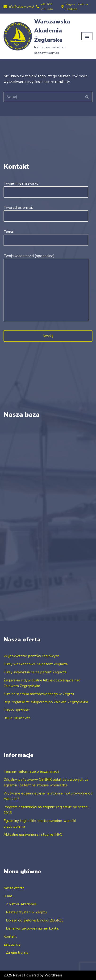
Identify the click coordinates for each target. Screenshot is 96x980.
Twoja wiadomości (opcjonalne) (46, 288)
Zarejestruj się (17, 953)
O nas (8, 896)
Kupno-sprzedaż (17, 710)
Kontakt (10, 936)
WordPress (54, 975)
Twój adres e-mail (46, 212)
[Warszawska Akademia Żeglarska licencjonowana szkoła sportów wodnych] (39, 36)
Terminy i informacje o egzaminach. (31, 771)
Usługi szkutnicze (17, 718)
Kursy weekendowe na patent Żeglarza (36, 664)
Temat (46, 236)
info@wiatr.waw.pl (21, 7)
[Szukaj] (43, 97)
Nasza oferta (14, 888)
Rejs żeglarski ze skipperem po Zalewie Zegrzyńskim (46, 702)
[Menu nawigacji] (87, 36)
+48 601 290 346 (47, 7)
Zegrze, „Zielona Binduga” (77, 7)
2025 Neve (12, 975)
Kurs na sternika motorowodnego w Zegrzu (39, 694)
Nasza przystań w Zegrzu (26, 912)
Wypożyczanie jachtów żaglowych (31, 656)
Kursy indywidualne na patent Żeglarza (35, 672)
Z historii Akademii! (21, 904)
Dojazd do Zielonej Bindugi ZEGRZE (35, 920)
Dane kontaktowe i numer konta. (32, 928)
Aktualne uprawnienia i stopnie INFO (33, 835)
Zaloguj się (12, 944)
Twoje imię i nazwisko (46, 188)
